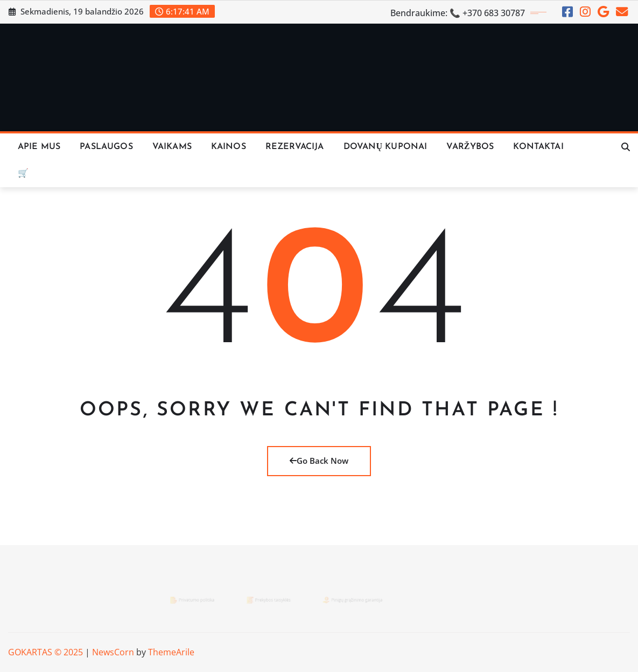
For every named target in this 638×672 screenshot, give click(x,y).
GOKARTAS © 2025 (45, 652)
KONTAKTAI (538, 147)
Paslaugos (106, 147)
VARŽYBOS (470, 147)
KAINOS (229, 147)
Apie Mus (39, 147)
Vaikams (172, 147)
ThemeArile (171, 652)
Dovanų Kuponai (385, 147)
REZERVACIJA (295, 147)
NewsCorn (113, 652)
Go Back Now (319, 461)
